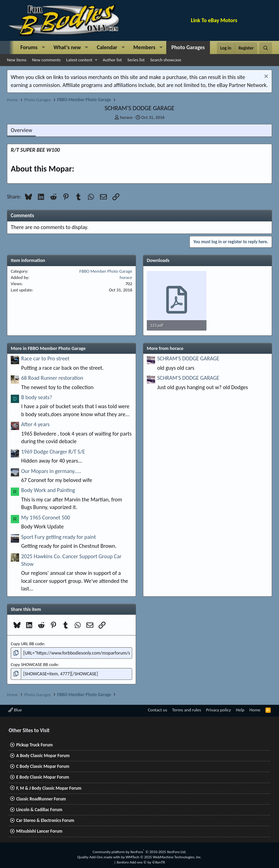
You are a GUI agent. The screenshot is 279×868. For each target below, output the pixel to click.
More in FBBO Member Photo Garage (48, 348)
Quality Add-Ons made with (99, 856)
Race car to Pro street (45, 358)
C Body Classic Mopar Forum (43, 766)
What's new (67, 47)
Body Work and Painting (48, 490)
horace (126, 117)
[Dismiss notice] (265, 77)
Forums (29, 47)
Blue (15, 709)
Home (255, 709)
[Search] (266, 48)
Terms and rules (187, 709)
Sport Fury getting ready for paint (58, 537)
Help (240, 709)
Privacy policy (219, 709)
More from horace (165, 348)
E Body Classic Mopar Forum (43, 777)
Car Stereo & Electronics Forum (45, 820)
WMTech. (164, 856)
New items (17, 60)
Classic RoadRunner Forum (41, 798)
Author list (112, 60)
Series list (136, 60)
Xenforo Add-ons (141, 862)
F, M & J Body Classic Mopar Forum (49, 787)
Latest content (79, 60)
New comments (46, 60)
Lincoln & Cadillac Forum (39, 809)
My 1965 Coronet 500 (46, 518)
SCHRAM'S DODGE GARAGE (188, 358)
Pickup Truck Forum (35, 744)
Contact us (158, 709)
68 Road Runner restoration (52, 378)
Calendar (107, 47)
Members (144, 47)
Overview (22, 130)
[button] (43, 47)
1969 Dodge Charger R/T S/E (53, 452)
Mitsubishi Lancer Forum (39, 831)
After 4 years (35, 424)
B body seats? (37, 397)
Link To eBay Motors (214, 20)
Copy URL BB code (27, 644)
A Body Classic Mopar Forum (43, 755)
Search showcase (166, 60)
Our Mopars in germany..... (51, 471)
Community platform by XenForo (139, 851)
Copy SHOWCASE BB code (34, 664)
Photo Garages (188, 47)
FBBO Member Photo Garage (106, 271)
